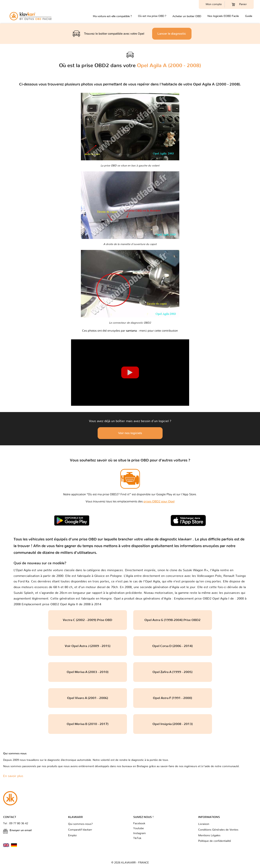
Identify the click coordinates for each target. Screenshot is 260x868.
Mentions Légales (209, 836)
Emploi (72, 836)
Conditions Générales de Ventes (218, 830)
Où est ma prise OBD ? (152, 16)
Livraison (204, 824)
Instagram (140, 833)
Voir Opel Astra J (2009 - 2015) (88, 646)
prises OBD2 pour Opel (159, 502)
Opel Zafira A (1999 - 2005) (173, 672)
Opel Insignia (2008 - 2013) (173, 724)
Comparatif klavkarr (80, 830)
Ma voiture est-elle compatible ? (112, 16)
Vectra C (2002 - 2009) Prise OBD (87, 620)
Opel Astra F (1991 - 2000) (173, 698)
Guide (249, 16)
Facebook (139, 823)
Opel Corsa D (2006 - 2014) (173, 646)
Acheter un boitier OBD (187, 16)
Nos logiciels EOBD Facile (223, 16)
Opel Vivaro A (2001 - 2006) (88, 698)
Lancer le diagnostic (172, 34)
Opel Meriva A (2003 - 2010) (88, 672)
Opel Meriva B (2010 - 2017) (88, 724)
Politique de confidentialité (215, 841)
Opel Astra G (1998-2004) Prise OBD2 (173, 620)
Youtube (139, 828)
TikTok (137, 838)
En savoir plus (13, 776)
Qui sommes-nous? (80, 824)
